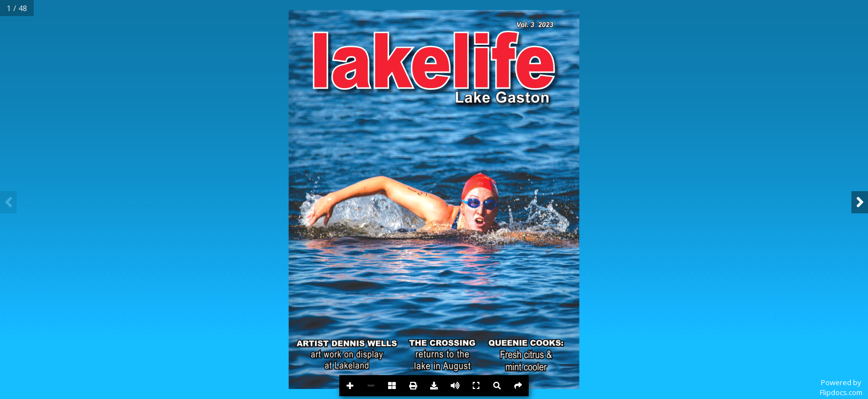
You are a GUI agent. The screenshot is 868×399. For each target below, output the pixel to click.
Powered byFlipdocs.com (841, 387)
